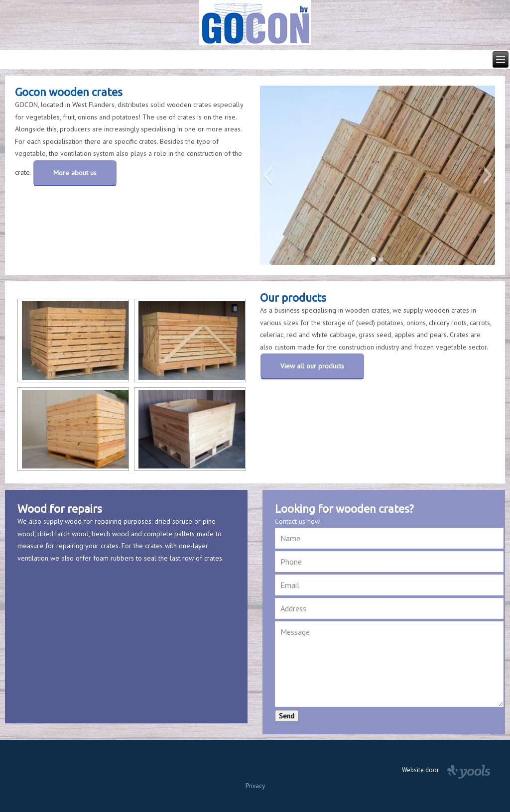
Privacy (255, 786)
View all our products (312, 366)
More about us (75, 173)
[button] (267, 175)
